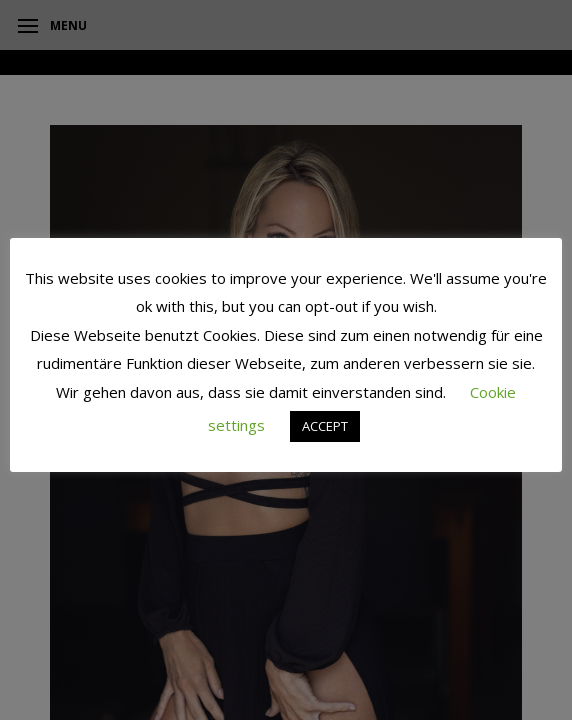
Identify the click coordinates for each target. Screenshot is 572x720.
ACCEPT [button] (325, 426)
